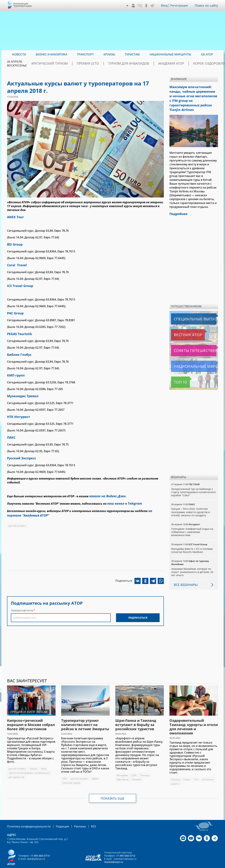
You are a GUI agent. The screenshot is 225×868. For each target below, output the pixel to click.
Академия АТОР (167, 64)
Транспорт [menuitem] (85, 54)
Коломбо (137, 771)
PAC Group (15, 310)
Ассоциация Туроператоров (23, 5)
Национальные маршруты (190, 358)
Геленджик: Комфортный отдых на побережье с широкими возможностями (192, 523)
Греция (34, 760)
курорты (175, 775)
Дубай (96, 770)
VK (141, 6)
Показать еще (113, 790)
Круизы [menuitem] (109, 54)
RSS (85, 817)
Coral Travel (16, 263)
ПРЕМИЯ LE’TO (97, 64)
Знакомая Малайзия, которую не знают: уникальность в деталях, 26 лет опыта (192, 563)
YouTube (134, 6)
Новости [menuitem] (19, 54)
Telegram (153, 6)
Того (196, 771)
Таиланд (145, 766)
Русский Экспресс (20, 450)
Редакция (57, 817)
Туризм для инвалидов (131, 64)
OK (147, 6)
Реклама (73, 817)
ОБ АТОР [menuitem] (207, 54)
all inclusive (208, 771)
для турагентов (16, 768)
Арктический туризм (65, 64)
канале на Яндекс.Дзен (106, 487)
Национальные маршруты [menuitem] (170, 54)
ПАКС (11, 430)
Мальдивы (122, 766)
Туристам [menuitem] (132, 54)
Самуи (187, 771)
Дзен (128, 6)
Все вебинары (184, 576)
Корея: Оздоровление (201, 64)
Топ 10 (176, 373)
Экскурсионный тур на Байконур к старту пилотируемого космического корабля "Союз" (192, 483)
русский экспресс (18, 514)
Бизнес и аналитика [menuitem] (51, 54)
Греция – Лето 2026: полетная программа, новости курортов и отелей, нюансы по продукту (191, 503)
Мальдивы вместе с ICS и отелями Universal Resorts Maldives (192, 542)
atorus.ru (185, 865)
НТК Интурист (17, 410)
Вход (165, 5)
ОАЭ (65, 770)
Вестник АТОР (181, 326)
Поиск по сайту (207, 5)
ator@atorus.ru (36, 850)
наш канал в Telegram (123, 494)
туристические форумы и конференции (29, 764)
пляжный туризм (71, 774)
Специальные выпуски (187, 310)
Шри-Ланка (123, 771)
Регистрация (181, 5)
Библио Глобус (18, 350)
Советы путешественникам (190, 342)
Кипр (44, 760)
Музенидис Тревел (21, 390)
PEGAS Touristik (18, 330)
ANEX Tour (15, 217)
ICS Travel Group (19, 283)
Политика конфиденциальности (26, 817)
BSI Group (14, 243)
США (134, 766)
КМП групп (15, 370)
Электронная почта (22, 599)
